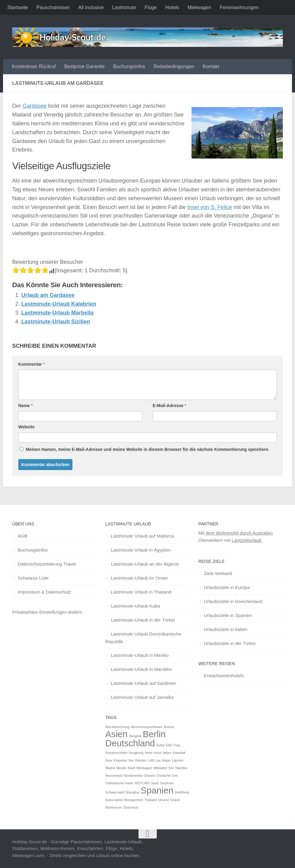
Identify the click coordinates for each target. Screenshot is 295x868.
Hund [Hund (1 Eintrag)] (158, 753)
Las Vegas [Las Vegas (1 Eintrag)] (163, 760)
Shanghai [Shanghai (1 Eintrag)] (133, 792)
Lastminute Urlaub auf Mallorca (142, 536)
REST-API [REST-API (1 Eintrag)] (142, 783)
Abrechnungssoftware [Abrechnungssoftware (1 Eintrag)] (147, 727)
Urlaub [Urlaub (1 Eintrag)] (175, 800)
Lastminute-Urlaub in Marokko (141, 669)
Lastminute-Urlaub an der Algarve (145, 564)
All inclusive (91, 7)
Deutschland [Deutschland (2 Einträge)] (130, 743)
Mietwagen (199, 7)
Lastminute (124, 7)
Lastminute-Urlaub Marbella (57, 313)
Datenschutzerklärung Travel (47, 564)
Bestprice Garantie (84, 66)
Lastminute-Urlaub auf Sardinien (144, 683)
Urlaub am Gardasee (48, 295)
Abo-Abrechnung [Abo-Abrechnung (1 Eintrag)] (118, 727)
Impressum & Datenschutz (44, 592)
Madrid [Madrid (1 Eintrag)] (110, 768)
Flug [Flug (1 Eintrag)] (177, 745)
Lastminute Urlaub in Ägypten (141, 550)
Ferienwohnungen (239, 7)
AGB (23, 536)
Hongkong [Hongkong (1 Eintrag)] (136, 753)
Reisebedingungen (174, 66)
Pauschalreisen (53, 7)
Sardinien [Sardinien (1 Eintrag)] (167, 783)
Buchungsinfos (129, 66)
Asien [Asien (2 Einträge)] (116, 734)
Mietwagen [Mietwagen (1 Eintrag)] (144, 768)
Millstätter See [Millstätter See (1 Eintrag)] (164, 768)
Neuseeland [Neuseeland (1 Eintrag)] (114, 776)
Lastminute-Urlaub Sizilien (56, 322)
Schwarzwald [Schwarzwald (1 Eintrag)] (115, 792)
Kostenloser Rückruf (34, 66)
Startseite (18, 7)
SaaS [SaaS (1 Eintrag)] (155, 783)
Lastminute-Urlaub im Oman (139, 578)
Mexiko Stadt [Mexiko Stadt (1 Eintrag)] (126, 768)
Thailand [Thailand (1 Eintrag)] (151, 800)
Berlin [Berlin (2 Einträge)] (154, 734)
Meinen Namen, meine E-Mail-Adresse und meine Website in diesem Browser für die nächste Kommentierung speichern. (147, 449)
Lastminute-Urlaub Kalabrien (59, 304)
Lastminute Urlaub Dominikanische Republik (143, 638)
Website (26, 427)
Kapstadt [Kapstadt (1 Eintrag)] (179, 753)
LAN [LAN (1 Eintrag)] (151, 760)
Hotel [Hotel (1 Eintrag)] (149, 753)
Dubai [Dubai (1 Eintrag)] (160, 745)
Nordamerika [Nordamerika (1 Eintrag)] (133, 776)
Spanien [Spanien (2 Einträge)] (157, 790)
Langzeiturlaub (247, 540)
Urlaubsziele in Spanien (228, 615)
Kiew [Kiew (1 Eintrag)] (109, 760)
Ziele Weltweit (218, 573)
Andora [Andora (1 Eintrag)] (169, 727)
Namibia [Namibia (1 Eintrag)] (181, 768)
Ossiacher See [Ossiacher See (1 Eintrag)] (167, 776)
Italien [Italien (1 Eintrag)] (167, 753)
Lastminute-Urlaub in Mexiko (140, 655)
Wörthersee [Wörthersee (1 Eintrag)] (114, 807)
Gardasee (35, 106)
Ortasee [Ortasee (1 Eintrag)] (149, 776)
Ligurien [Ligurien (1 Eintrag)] (178, 760)
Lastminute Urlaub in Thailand (141, 592)
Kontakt (211, 66)
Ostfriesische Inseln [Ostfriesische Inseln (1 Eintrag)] (119, 783)
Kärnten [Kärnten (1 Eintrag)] (141, 760)
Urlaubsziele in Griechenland (233, 601)
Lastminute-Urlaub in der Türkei (143, 620)
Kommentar (32, 364)
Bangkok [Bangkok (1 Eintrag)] (135, 736)
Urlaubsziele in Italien (226, 629)
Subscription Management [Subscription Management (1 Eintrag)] (124, 800)
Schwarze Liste (33, 578)
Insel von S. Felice (210, 207)
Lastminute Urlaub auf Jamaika (142, 697)
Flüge (151, 7)
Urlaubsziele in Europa (227, 587)
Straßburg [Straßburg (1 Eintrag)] (182, 792)
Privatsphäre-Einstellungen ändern (47, 612)
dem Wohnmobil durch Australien (239, 533)
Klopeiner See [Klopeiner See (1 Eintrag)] (124, 760)
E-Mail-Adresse (169, 406)
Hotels (172, 7)
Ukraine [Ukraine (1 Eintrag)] (164, 800)
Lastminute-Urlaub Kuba (135, 606)
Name (25, 406)
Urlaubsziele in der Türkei (230, 643)
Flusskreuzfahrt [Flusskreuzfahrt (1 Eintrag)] (116, 753)
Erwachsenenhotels (224, 676)
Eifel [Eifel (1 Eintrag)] (169, 745)
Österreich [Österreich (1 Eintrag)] (131, 807)
